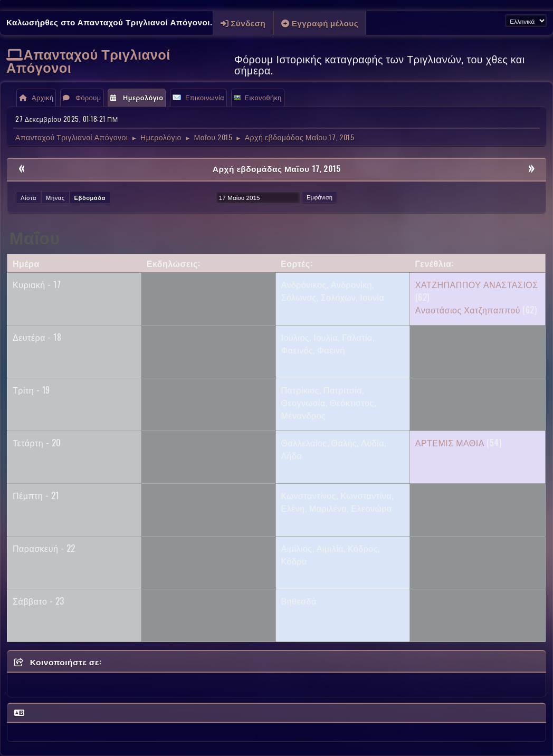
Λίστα (28, 197)
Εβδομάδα (90, 197)
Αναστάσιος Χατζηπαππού (468, 310)
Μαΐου (35, 237)
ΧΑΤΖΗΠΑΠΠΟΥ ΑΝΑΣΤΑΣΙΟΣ (477, 284)
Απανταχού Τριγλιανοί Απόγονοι (88, 60)
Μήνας (55, 197)
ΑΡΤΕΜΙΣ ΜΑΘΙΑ (450, 443)
